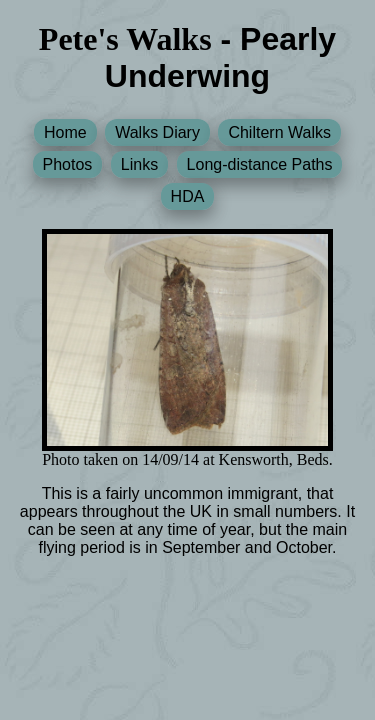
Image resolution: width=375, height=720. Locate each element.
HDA (188, 196)
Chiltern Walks (279, 132)
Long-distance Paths (260, 164)
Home (65, 132)
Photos (68, 164)
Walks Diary (157, 132)
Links (139, 164)
